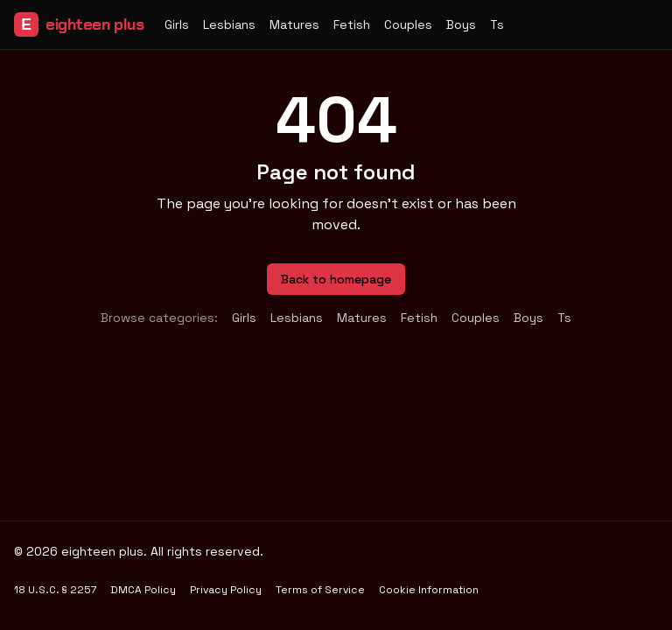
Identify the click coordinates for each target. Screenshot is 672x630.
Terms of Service (320, 590)
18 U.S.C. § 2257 (55, 590)
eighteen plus (79, 24)
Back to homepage (336, 279)
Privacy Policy (226, 590)
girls (177, 24)
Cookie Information (429, 590)
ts (497, 24)
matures (294, 24)
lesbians (229, 24)
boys (461, 24)
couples (408, 24)
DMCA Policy (143, 590)
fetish (352, 24)
